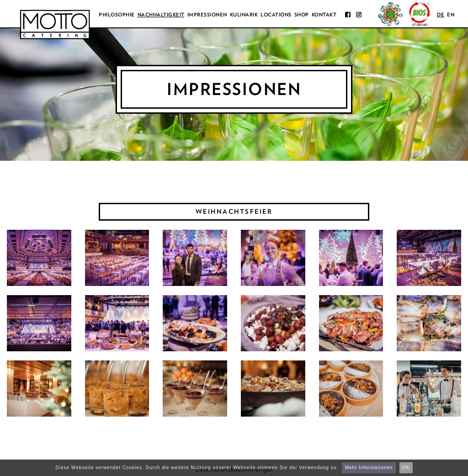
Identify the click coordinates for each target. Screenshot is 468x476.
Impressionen (207, 15)
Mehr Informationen (369, 468)
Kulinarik (244, 15)
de (441, 15)
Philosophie (117, 15)
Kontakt (324, 15)
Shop (302, 15)
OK (406, 468)
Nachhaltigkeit (161, 15)
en (451, 15)
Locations (276, 15)
